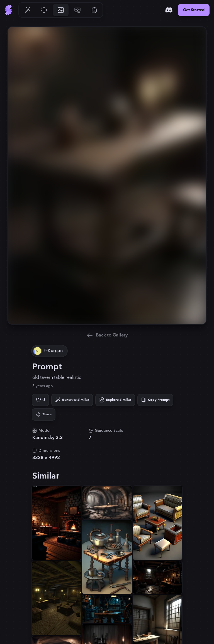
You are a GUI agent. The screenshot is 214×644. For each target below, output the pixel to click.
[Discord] (169, 10)
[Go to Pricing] (77, 10)
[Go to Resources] (94, 10)
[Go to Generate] (27, 10)
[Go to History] (44, 10)
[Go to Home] (8, 10)
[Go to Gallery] (61, 10)
